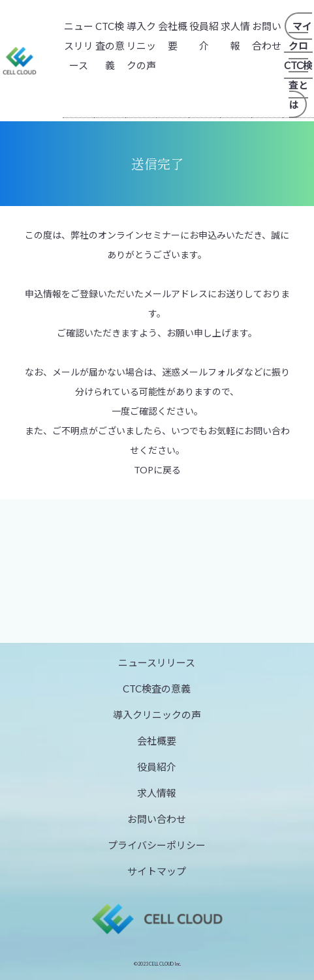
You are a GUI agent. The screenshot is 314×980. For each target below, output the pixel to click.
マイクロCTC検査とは (298, 65)
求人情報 (157, 793)
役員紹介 (157, 767)
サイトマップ (157, 871)
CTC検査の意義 (110, 46)
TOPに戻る (157, 470)
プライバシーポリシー (157, 845)
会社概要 (157, 741)
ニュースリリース (79, 46)
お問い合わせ (157, 819)
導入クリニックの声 (141, 46)
